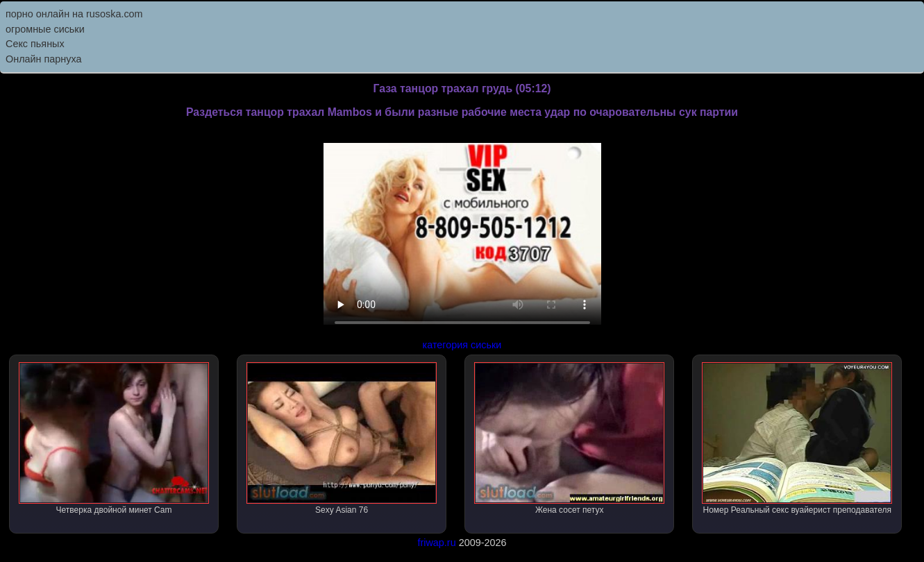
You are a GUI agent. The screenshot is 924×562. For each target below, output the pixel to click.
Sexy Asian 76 (342, 438)
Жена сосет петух (569, 438)
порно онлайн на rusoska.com (74, 14)
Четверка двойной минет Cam (114, 438)
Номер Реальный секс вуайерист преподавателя (797, 438)
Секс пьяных (35, 44)
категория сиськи (462, 345)
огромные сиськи (45, 29)
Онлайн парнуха (44, 59)
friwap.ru (436, 543)
